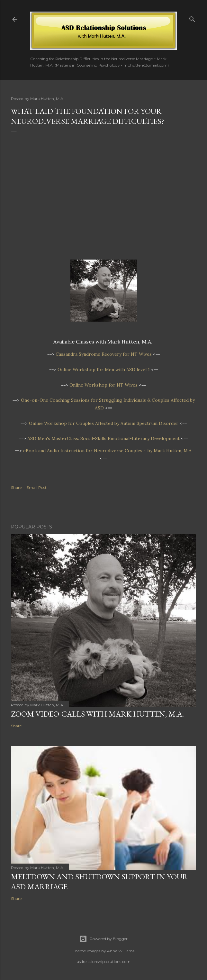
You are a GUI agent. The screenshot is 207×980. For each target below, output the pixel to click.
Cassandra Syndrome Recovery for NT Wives (104, 354)
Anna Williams (121, 951)
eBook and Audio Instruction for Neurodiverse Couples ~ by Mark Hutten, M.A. (108, 451)
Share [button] (16, 487)
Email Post (36, 487)
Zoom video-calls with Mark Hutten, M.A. (97, 714)
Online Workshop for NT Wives (104, 385)
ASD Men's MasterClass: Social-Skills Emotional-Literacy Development (104, 438)
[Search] (192, 18)
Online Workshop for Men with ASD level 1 (104, 370)
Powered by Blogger (104, 939)
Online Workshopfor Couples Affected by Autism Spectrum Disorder (104, 423)
